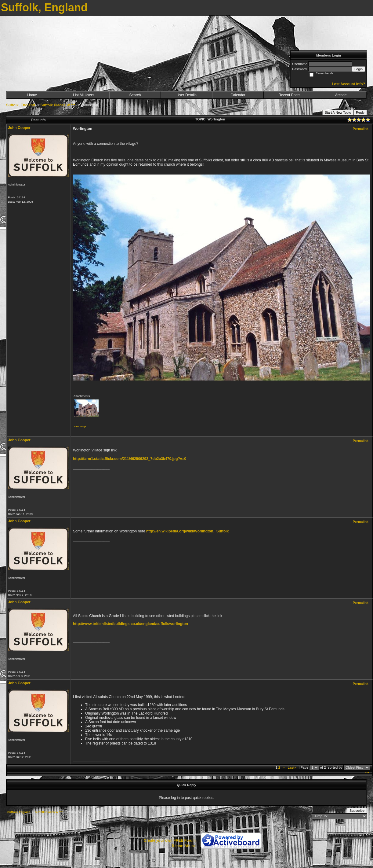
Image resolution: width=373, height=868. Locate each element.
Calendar (238, 95)
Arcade (341, 95)
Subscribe (357, 811)
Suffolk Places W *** (58, 105)
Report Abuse (184, 846)
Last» (292, 767)
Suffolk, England (21, 105)
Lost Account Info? (348, 84)
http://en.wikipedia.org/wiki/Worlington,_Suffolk (187, 531)
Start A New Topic (338, 112)
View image (80, 427)
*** (367, 773)
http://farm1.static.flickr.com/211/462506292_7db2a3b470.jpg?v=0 (130, 459)
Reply (360, 112)
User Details (186, 95)
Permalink (360, 129)
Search (135, 95)
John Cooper (19, 128)
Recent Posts (289, 95)
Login (359, 69)
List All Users (83, 95)
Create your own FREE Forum (170, 840)
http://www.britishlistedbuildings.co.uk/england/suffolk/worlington (130, 624)
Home (32, 95)
